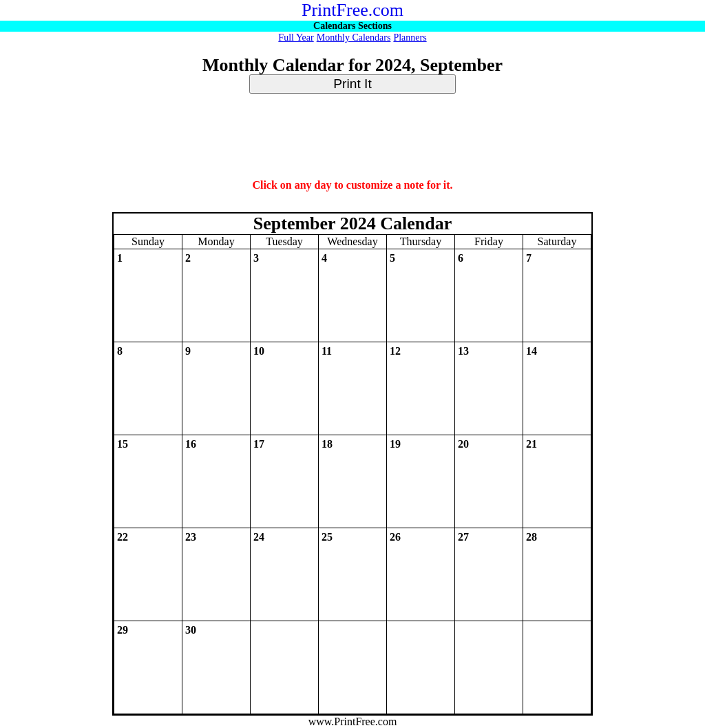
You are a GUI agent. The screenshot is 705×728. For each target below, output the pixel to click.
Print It (352, 84)
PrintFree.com (352, 10)
